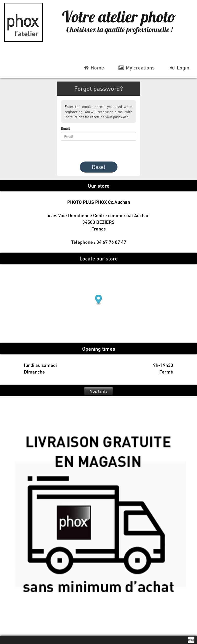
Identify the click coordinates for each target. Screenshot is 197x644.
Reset (99, 167)
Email (65, 128)
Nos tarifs (98, 391)
